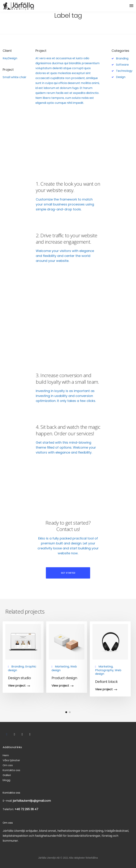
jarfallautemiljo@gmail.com (32, 801)
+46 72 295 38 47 (26, 809)
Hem (6, 755)
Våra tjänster (11, 760)
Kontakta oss (11, 770)
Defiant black (106, 682)
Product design (64, 678)
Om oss (8, 765)
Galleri (7, 775)
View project (17, 686)
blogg (6, 780)
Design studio (19, 678)
